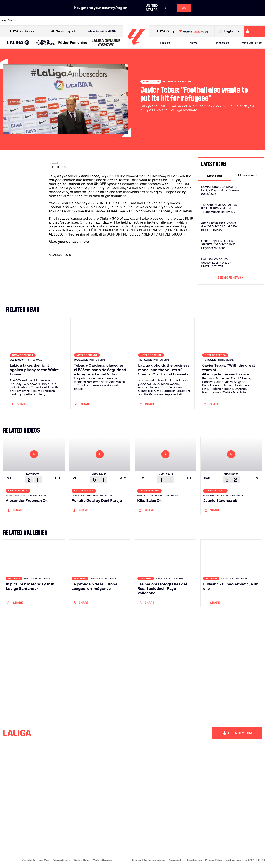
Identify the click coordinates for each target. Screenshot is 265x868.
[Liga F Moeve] (73, 43)
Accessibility (176, 860)
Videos (165, 43)
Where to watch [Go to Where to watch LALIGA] (102, 31)
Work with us (81, 860)
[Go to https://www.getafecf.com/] (99, 20)
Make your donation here (69, 242)
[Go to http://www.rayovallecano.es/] (136, 20)
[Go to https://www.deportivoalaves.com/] (61, 20)
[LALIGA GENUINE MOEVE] (106, 43)
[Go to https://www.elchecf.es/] (74, 20)
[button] (18, 43)
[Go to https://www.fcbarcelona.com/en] (86, 20)
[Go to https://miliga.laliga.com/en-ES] (255, 31)
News (193, 43)
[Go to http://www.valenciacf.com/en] (248, 20)
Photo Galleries (251, 43)
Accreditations (61, 860)
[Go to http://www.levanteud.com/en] (123, 20)
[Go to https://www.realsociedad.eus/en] (223, 20)
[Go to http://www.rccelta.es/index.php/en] (148, 20)
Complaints (29, 860)
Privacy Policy (214, 860)
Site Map (44, 860)
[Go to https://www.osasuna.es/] (49, 20)
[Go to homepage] (136, 47)
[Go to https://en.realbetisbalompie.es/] (186, 20)
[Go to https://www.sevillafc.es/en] (235, 20)
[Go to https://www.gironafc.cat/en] (111, 20)
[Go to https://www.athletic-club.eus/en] (24, 20)
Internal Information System (149, 860)
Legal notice (195, 860)
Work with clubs (102, 860)
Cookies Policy (234, 860)
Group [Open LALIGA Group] (165, 31)
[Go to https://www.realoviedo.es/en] (211, 20)
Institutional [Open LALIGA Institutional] (21, 31)
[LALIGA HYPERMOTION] (46, 43)
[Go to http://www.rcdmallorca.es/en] (173, 20)
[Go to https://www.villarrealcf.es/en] (260, 20)
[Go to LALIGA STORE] (193, 31)
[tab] (214, 175)
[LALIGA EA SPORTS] (18, 43)
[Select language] (230, 31)
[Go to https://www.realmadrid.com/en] (198, 20)
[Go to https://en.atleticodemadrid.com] (36, 20)
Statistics (222, 43)
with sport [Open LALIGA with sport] (62, 31)
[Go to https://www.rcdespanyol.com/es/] (161, 20)
